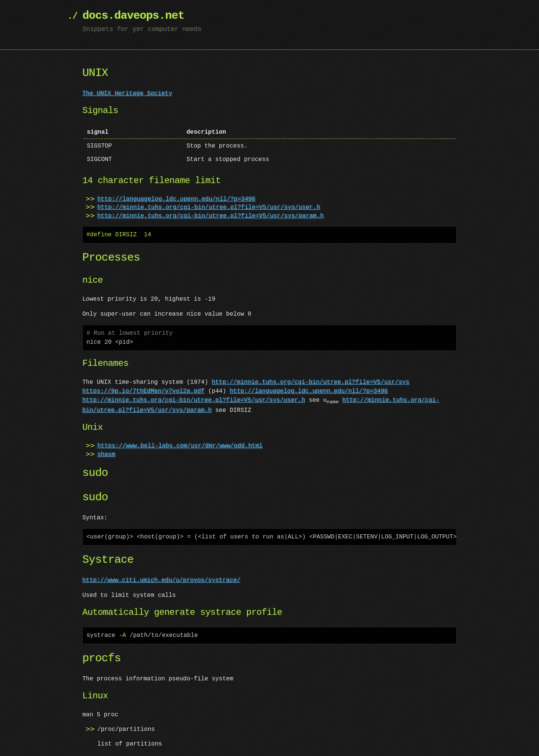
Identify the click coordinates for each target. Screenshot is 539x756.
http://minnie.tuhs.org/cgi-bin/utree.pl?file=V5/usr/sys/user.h (209, 207)
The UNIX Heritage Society (127, 94)
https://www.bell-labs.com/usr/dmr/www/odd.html (180, 446)
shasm (106, 455)
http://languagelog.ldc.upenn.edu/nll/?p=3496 (176, 199)
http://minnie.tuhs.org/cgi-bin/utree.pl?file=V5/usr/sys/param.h (211, 216)
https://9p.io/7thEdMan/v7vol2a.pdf (143, 391)
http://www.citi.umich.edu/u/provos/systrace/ (161, 581)
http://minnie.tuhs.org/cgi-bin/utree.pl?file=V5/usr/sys (311, 382)
